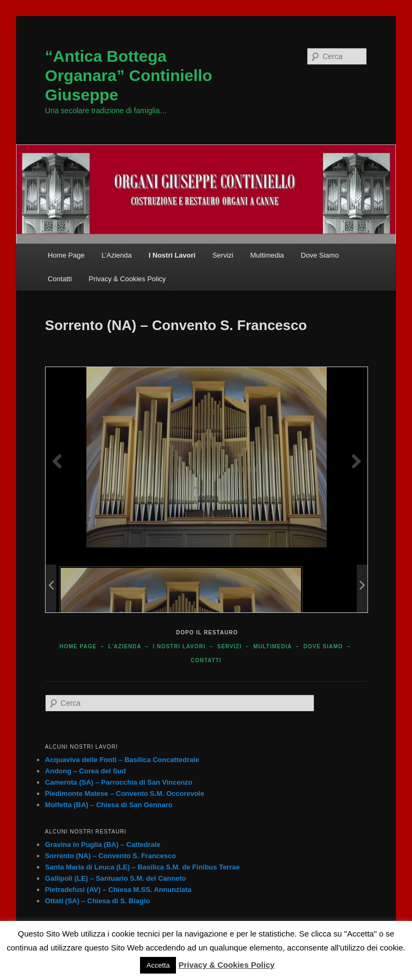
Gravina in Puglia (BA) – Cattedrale (103, 844)
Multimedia (267, 255)
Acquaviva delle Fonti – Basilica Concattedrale (122, 760)
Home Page (66, 255)
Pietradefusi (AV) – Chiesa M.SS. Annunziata (118, 890)
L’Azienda (116, 255)
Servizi (223, 255)
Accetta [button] (158, 965)
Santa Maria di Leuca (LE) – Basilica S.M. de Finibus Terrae (142, 867)
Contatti (60, 279)
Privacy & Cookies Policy (127, 279)
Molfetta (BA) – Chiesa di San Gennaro (109, 805)
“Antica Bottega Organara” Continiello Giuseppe (129, 75)
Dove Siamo (320, 255)
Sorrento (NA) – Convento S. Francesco (111, 856)
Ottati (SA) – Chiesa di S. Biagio (98, 901)
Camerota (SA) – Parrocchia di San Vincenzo (119, 782)
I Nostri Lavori (172, 255)
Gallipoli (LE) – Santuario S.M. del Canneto (116, 878)
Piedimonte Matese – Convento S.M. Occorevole (125, 793)
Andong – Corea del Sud (86, 771)
